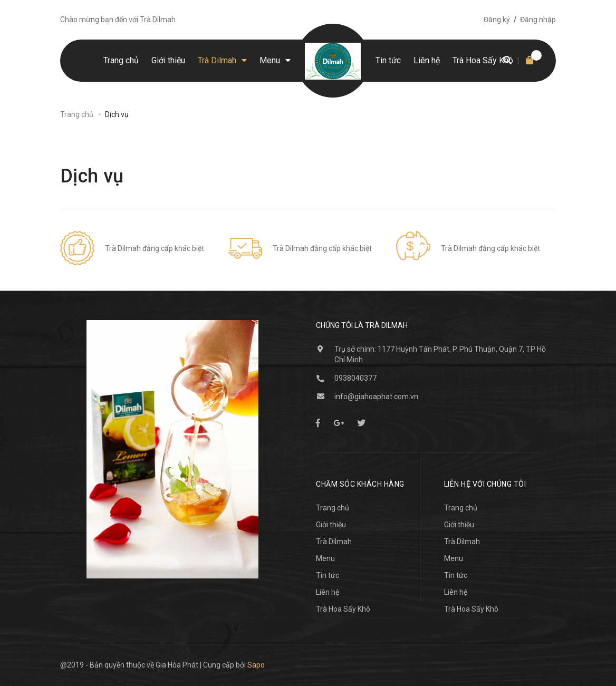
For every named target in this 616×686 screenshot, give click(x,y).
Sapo (256, 665)
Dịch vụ (92, 176)
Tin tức (328, 575)
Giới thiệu (331, 525)
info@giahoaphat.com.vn (376, 397)
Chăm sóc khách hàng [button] (360, 484)
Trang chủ (333, 508)
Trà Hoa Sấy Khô (343, 609)
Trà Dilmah (334, 542)
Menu (325, 558)
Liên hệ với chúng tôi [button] (485, 484)
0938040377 (355, 378)
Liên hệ (328, 592)
